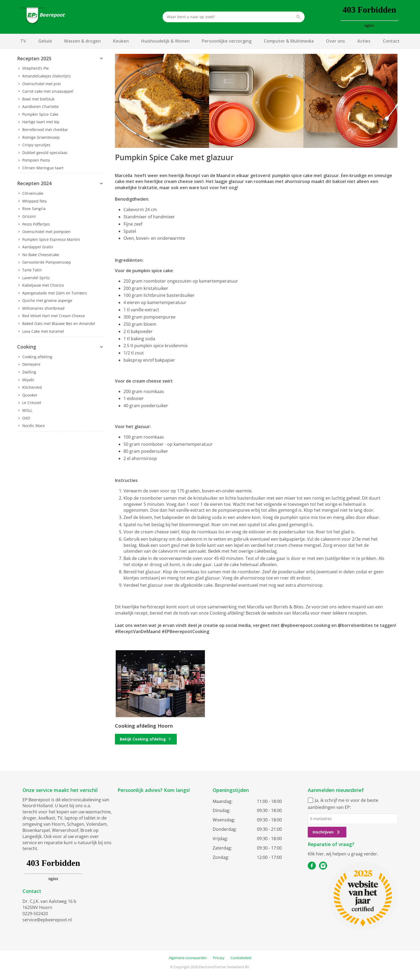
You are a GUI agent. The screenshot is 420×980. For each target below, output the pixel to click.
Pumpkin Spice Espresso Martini (51, 239)
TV (23, 41)
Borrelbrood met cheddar (45, 130)
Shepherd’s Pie (35, 68)
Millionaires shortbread (43, 308)
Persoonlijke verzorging (227, 41)
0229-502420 (35, 914)
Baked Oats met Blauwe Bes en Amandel (59, 323)
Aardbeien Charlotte (40, 106)
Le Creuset (32, 403)
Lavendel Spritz (36, 278)
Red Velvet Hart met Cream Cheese (54, 316)
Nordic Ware (33, 426)
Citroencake (33, 193)
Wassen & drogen (82, 41)
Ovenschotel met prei (42, 84)
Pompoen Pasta (36, 160)
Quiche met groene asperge (47, 300)
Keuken (121, 41)
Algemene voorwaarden (188, 958)
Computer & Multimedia (289, 41)
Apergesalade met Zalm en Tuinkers (55, 293)
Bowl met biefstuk (38, 99)
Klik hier (316, 854)
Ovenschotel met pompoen (46, 232)
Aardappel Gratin (38, 247)
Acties (364, 41)
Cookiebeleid (241, 958)
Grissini (29, 216)
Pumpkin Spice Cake (40, 114)
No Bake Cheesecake (41, 255)
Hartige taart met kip (41, 122)
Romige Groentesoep (41, 137)
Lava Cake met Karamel (43, 331)
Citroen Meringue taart (43, 168)
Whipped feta (34, 201)
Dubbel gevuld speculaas (45, 153)
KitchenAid (32, 387)
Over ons (335, 41)
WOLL (27, 410)
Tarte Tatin (32, 270)
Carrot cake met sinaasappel (48, 91)
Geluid (45, 41)
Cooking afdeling (37, 357)
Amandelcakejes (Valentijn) (46, 76)
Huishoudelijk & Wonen (165, 41)
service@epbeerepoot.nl (47, 920)
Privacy (219, 958)
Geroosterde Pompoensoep (47, 262)
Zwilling (29, 372)
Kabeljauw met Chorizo (43, 285)
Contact (391, 41)
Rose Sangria (34, 209)
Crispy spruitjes (36, 145)
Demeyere (31, 364)
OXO (26, 418)
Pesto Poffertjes (36, 224)
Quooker (30, 395)
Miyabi (28, 380)
